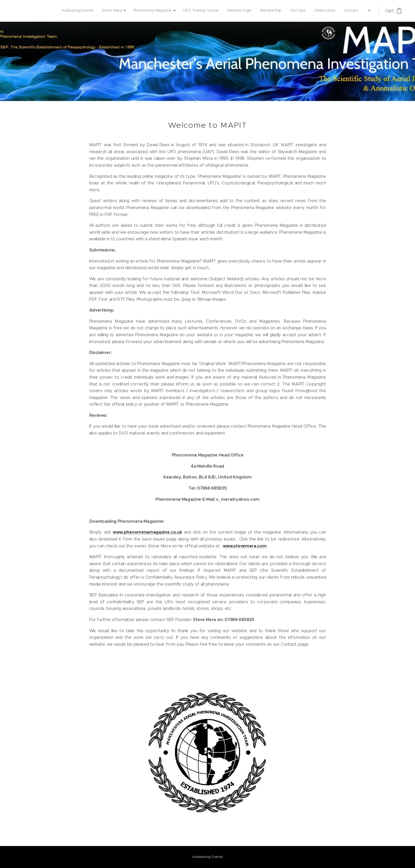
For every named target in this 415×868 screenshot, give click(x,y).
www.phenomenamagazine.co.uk (147, 532)
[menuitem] (289, 11)
